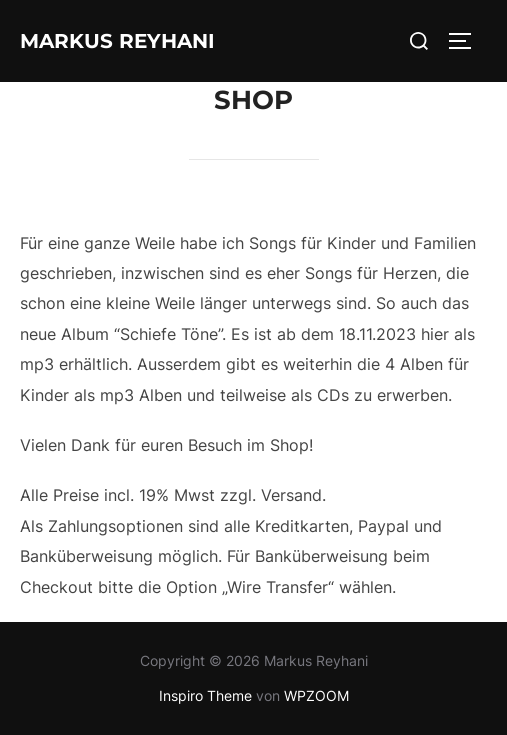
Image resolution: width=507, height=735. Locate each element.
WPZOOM (316, 695)
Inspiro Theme (205, 695)
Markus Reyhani (117, 41)
